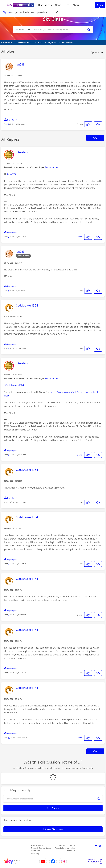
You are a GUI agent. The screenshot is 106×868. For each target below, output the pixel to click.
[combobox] (59, 30)
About (76, 5)
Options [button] (95, 52)
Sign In (100, 5)
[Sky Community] (20, 5)
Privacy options (37, 845)
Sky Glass (53, 19)
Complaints (36, 851)
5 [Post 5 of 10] (9, 455)
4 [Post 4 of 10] (9, 348)
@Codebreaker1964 (14, 385)
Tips (67, 5)
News (58, 5)
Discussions (45, 5)
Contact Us (70, 851)
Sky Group (35, 854)
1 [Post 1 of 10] (8, 124)
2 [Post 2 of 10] (9, 237)
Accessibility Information (65, 848)
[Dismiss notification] (57, 12)
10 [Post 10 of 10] (9, 738)
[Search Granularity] (23, 30)
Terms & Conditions (67, 845)
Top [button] (100, 846)
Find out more (52, 167)
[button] (100, 64)
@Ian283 (11, 174)
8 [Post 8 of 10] (9, 615)
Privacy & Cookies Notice (41, 848)
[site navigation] (3, 5)
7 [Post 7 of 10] (9, 564)
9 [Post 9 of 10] (9, 673)
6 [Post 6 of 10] (9, 502)
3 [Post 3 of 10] (9, 291)
